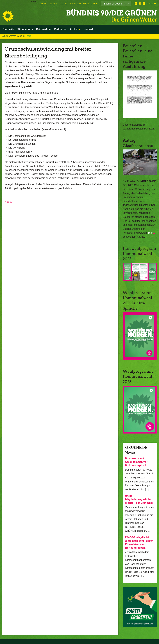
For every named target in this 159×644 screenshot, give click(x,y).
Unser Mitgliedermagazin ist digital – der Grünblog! (139, 499)
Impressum (75, 4)
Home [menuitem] (34, 1)
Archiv (22, 36)
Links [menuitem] (150, 4)
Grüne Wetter (9, 36)
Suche (64, 4)
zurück (8, 202)
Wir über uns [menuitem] (25, 29)
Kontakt (43, 4)
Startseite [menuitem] (8, 29)
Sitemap (54, 4)
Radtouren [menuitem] (60, 29)
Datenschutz (90, 4)
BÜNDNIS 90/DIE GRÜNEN (111, 13)
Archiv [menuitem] (74, 29)
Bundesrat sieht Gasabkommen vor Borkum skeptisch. (136, 462)
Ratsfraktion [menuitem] (43, 29)
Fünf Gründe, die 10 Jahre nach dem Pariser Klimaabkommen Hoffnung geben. (139, 542)
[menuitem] (43, 4)
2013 (29, 36)
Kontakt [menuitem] (88, 29)
